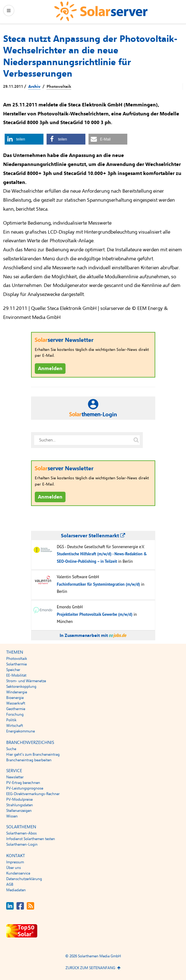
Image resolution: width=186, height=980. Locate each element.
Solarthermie (16, 664)
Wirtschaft (15, 726)
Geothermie (16, 709)
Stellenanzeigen (19, 811)
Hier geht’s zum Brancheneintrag (33, 754)
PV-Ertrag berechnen (23, 783)
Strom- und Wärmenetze (26, 681)
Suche (11, 749)
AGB (10, 884)
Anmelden (50, 369)
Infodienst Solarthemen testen (31, 839)
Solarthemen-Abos (21, 833)
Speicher (13, 670)
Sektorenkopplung (21, 687)
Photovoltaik (59, 87)
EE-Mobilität (16, 675)
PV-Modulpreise (19, 799)
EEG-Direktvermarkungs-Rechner (33, 794)
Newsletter (15, 777)
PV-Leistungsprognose (25, 788)
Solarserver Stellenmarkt (93, 536)
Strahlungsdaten (20, 805)
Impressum (15, 862)
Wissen (12, 816)
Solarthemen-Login (22, 844)
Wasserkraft (16, 703)
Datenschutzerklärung (24, 879)
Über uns (14, 868)
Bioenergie (15, 698)
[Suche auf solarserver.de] (136, 440)
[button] (24, 139)
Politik (11, 720)
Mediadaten (16, 890)
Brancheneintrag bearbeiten (29, 760)
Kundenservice (18, 873)
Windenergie (17, 692)
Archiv (34, 87)
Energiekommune (20, 731)
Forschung (15, 714)
